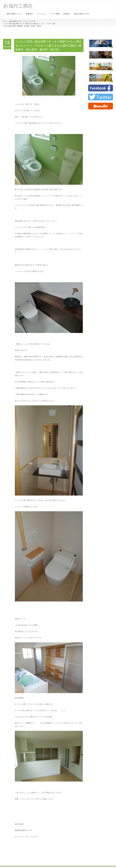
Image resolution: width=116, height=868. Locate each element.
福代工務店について (14, 14)
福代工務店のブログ (82, 14)
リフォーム (41, 14)
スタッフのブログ (30, 21)
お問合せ (67, 14)
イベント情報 (54, 14)
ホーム (5, 21)
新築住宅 (29, 14)
